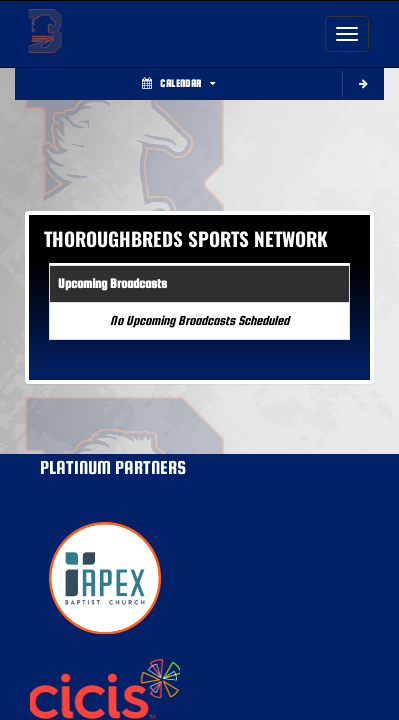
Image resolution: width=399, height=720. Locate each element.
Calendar (178, 83)
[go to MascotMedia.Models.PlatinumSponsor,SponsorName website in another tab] (199, 578)
